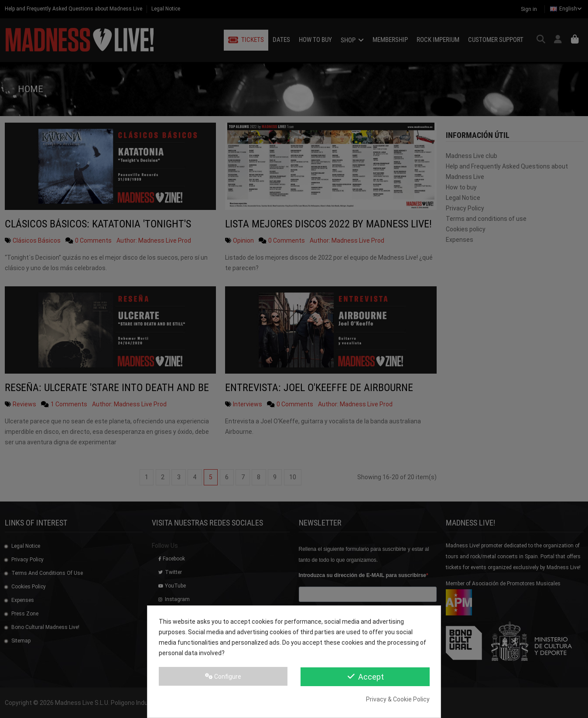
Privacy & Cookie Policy (398, 699)
